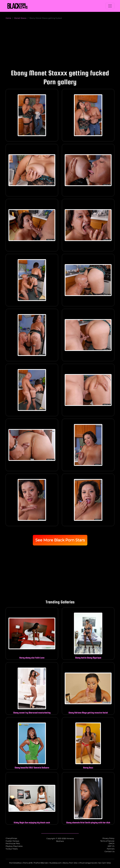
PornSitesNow (15, 863)
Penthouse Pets (13, 843)
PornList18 (28, 863)
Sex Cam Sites (105, 863)
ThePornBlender (41, 863)
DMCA (112, 843)
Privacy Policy (108, 838)
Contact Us (109, 851)
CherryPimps (11, 838)
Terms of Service (107, 841)
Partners (111, 849)
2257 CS (111, 846)
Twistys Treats (12, 849)
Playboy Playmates (14, 846)
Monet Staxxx (20, 18)
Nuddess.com (56, 863)
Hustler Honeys (12, 841)
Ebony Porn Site (70, 863)
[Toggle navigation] (110, 6)
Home (8, 18)
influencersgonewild (88, 863)
